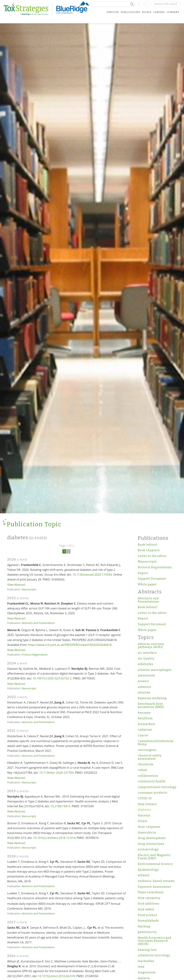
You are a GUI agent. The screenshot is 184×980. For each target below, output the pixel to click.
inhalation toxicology (154, 955)
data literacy (147, 804)
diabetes (144, 810)
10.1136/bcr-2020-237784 (56, 773)
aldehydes (146, 664)
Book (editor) (148, 545)
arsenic (143, 681)
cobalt (143, 770)
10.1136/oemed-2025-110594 (92, 575)
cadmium (145, 730)
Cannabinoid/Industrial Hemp (156, 743)
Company (173, 12)
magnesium (147, 972)
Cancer (143, 735)
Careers (159, 12)
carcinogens (147, 750)
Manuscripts (29, 589)
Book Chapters (149, 550)
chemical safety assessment (150, 757)
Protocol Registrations (35, 655)
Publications (130, 12)
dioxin (143, 821)
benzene (144, 713)
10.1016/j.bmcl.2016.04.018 (56, 976)
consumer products (153, 793)
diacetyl (144, 815)
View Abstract (16, 585)
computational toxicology (157, 787)
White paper (147, 584)
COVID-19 (145, 798)
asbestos (145, 687)
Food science (148, 915)
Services (113, 12)
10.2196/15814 (60, 806)
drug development (152, 838)
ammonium (146, 675)
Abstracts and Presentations (38, 623)
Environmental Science (155, 864)
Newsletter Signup (166, 4)
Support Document (152, 579)
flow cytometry (149, 898)
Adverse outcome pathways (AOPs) (151, 646)
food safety (146, 909)
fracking (144, 926)
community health (152, 781)
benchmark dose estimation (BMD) (151, 705)
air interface (147, 653)
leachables (146, 961)
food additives (149, 904)
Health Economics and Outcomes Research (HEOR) (155, 941)
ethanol (144, 875)
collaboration (148, 776)
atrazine (144, 692)
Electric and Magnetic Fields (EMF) (154, 857)
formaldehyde (148, 921)
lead (141, 967)
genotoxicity (147, 932)
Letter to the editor (152, 556)
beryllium (145, 718)
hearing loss (147, 950)
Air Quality (146, 659)
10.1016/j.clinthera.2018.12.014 (54, 838)
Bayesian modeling (152, 698)
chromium (146, 764)
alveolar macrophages (155, 670)
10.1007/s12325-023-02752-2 (52, 678)
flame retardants (151, 892)
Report (143, 573)
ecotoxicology (148, 849)
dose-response (149, 827)
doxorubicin (147, 832)
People (147, 12)
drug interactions (151, 844)
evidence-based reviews (156, 881)
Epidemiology (148, 870)
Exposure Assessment (154, 887)
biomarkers (147, 724)
